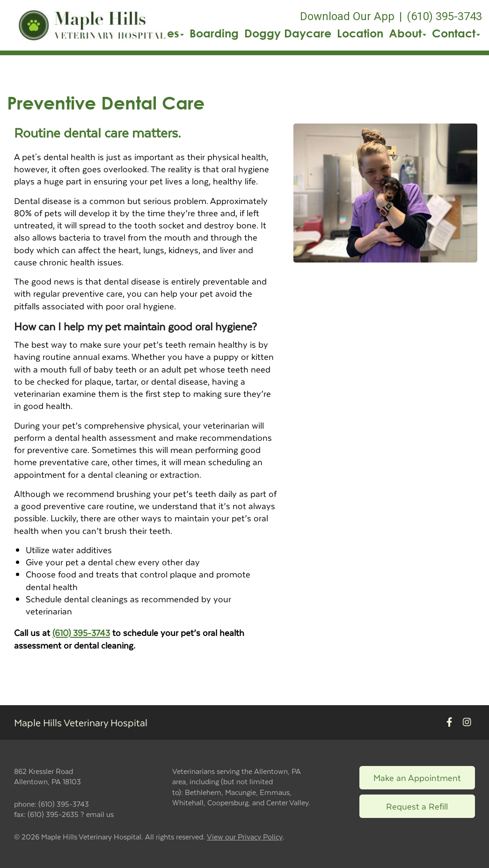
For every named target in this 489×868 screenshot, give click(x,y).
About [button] (408, 33)
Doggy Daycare (288, 33)
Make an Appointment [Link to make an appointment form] (417, 777)
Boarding (214, 33)
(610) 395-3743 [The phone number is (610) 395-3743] (444, 16)
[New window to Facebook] (449, 722)
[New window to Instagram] (467, 722)
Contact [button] (456, 33)
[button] (92, 25)
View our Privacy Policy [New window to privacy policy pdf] (245, 837)
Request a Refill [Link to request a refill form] (417, 806)
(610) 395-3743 (81, 632)
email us (100, 814)
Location (360, 33)
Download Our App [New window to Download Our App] (347, 16)
